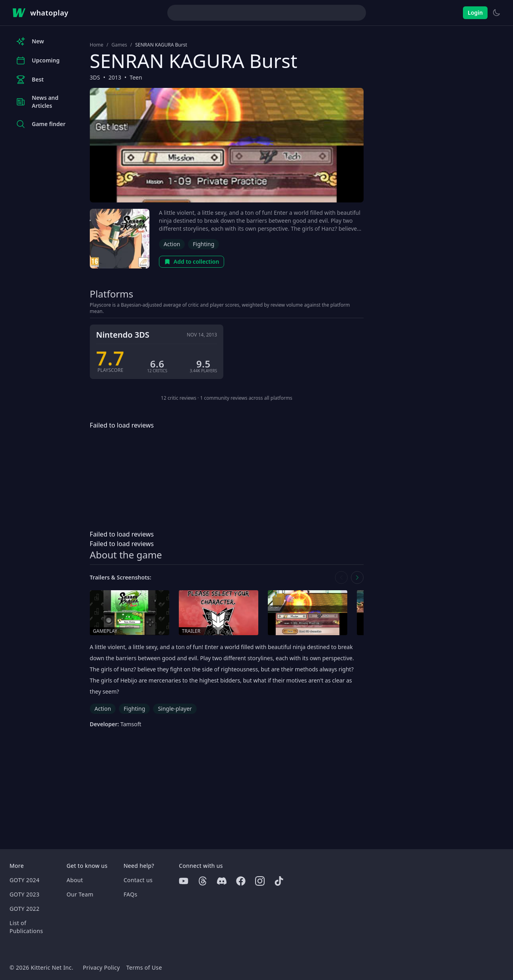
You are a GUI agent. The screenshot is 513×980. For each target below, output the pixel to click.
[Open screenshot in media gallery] (308, 613)
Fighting (203, 244)
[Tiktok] (279, 881)
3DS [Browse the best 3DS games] (95, 77)
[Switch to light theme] (496, 13)
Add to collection (192, 262)
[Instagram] (260, 881)
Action (172, 244)
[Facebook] (241, 881)
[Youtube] (184, 881)
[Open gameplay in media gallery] (130, 613)
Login (475, 13)
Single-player (175, 709)
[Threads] (203, 881)
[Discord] (222, 881)
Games (119, 45)
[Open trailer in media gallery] (219, 613)
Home (97, 45)
